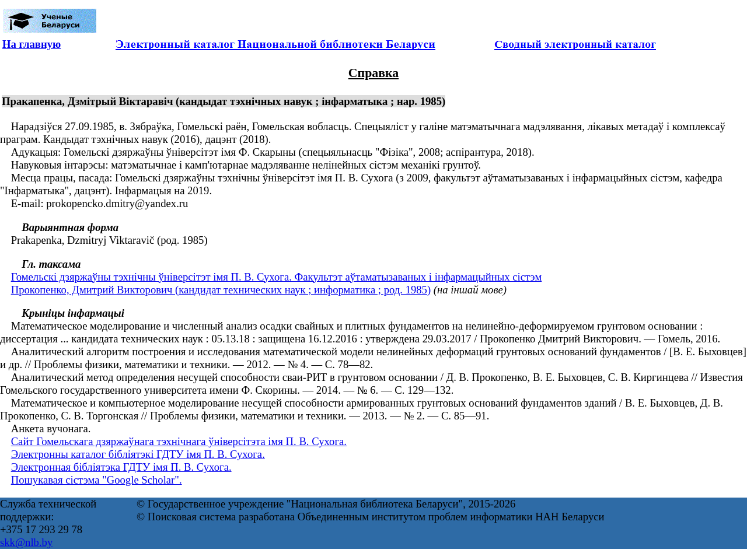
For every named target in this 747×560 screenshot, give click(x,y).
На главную (32, 44)
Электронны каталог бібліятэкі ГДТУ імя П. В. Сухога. (138, 454)
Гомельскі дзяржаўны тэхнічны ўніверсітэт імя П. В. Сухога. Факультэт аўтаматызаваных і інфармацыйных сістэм (277, 277)
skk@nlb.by (26, 542)
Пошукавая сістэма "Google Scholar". (97, 480)
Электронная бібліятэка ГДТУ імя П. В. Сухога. (121, 467)
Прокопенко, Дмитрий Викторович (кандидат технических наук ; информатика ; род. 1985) (221, 290)
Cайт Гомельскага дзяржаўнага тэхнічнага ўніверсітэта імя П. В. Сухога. (179, 441)
